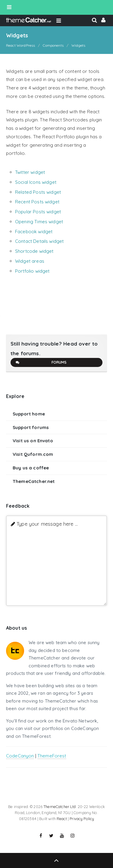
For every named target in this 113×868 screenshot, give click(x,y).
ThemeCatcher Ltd (60, 807)
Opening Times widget (39, 222)
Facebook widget (34, 232)
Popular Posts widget (38, 212)
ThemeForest (52, 756)
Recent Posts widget (37, 202)
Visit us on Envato (33, 441)
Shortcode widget (34, 251)
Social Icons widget (36, 182)
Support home (29, 414)
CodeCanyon (20, 756)
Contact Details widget (39, 241)
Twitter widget (30, 172)
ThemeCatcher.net (34, 481)
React (62, 819)
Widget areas (30, 261)
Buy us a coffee (31, 468)
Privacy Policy (82, 819)
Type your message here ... (47, 524)
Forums (41, 362)
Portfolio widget (32, 271)
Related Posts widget (38, 192)
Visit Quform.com (33, 454)
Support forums (31, 427)
